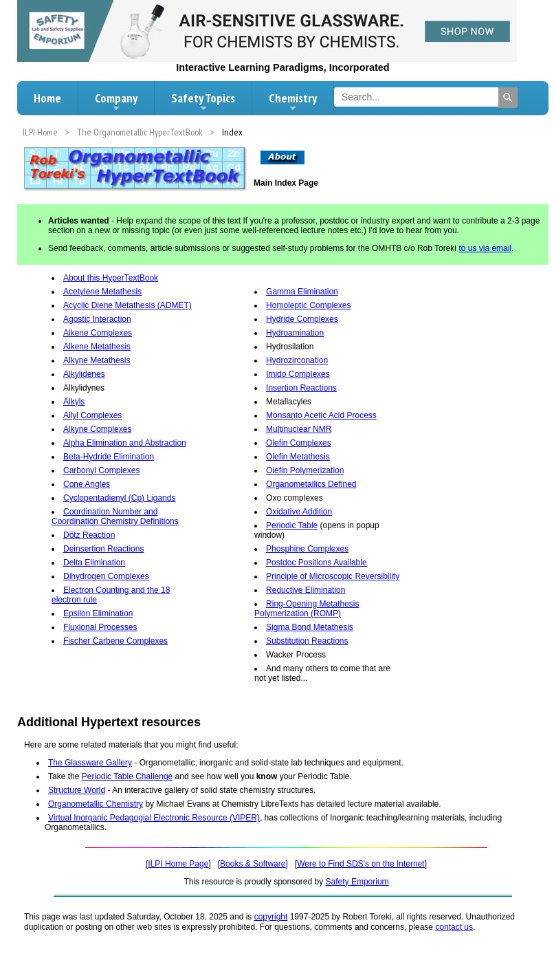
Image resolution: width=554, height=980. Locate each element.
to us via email (485, 248)
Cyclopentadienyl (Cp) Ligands (119, 498)
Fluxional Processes (100, 627)
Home (47, 98)
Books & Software (253, 864)
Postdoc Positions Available (317, 563)
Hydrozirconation (297, 360)
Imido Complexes (298, 374)
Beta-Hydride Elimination (109, 457)
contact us (454, 927)
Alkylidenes (84, 374)
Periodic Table (292, 525)
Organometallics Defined (311, 484)
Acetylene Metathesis (102, 292)
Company (116, 102)
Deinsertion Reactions (103, 549)
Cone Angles (87, 484)
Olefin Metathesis (298, 457)
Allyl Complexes (92, 415)
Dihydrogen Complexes (106, 576)
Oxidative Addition (299, 512)
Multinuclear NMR (299, 429)
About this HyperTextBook (111, 278)
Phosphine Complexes (307, 549)
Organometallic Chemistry (96, 804)
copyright (271, 917)
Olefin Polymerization (305, 470)
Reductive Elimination (306, 590)
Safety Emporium (357, 882)
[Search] (508, 98)
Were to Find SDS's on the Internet (361, 864)
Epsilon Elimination (98, 613)
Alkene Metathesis (97, 347)
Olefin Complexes (299, 443)
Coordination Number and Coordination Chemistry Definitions (115, 516)
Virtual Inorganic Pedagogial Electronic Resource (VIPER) (154, 818)
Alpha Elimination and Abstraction (125, 443)
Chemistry (293, 102)
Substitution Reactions (307, 641)
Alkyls (74, 402)
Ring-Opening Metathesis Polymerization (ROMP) (307, 609)
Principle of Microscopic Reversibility (333, 576)
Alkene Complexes (98, 333)
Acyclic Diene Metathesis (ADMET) (128, 305)
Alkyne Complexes (97, 429)
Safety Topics (203, 102)
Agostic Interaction (97, 319)
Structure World (77, 790)
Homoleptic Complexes (308, 305)
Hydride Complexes (302, 319)
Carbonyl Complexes (101, 470)
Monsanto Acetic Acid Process (321, 415)
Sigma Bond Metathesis (310, 627)
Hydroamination (295, 333)
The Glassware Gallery (90, 763)
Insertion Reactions (301, 388)
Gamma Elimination (302, 292)
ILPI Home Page (178, 864)
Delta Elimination (94, 563)
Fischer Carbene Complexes (115, 641)
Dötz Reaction (89, 535)
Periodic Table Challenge (128, 776)
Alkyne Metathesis (97, 360)
